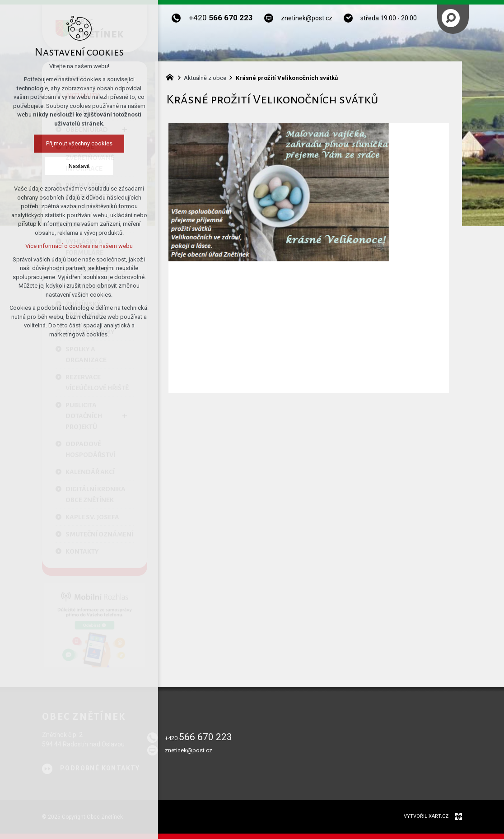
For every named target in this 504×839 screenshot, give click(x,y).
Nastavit (78, 166)
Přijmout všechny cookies (78, 143)
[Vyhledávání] (451, 18)
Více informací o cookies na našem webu (79, 246)
